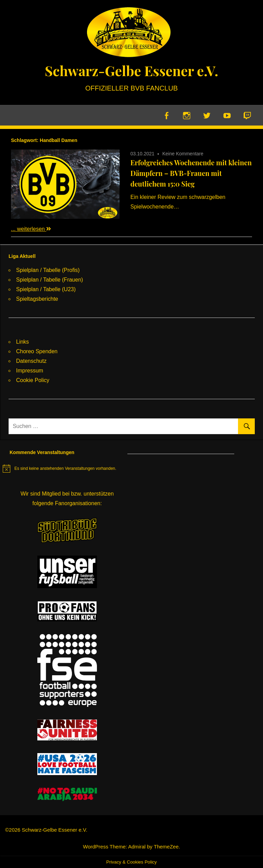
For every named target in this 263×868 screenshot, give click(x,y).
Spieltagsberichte (37, 299)
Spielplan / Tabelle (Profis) (48, 270)
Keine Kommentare (183, 154)
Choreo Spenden (37, 351)
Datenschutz (31, 361)
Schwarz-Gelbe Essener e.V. (131, 70)
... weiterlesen (31, 229)
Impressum (30, 371)
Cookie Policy (33, 380)
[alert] (60, 468)
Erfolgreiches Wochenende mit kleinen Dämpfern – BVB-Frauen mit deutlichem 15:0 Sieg (191, 173)
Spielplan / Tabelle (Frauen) (49, 280)
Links (22, 342)
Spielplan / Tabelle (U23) (46, 289)
